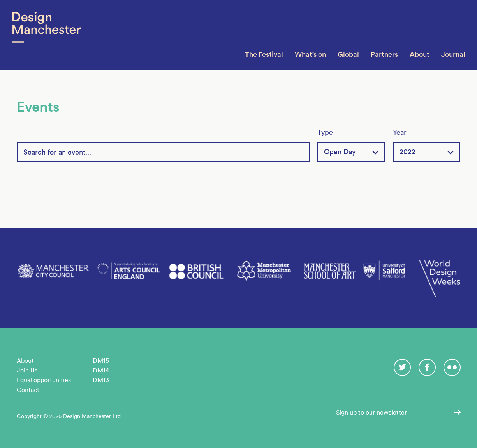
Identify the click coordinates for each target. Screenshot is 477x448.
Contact (28, 390)
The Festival (264, 54)
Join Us (27, 370)
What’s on (310, 54)
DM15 (101, 360)
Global (348, 54)
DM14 (101, 370)
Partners (384, 54)
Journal (453, 54)
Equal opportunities (44, 380)
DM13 (101, 380)
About (420, 54)
